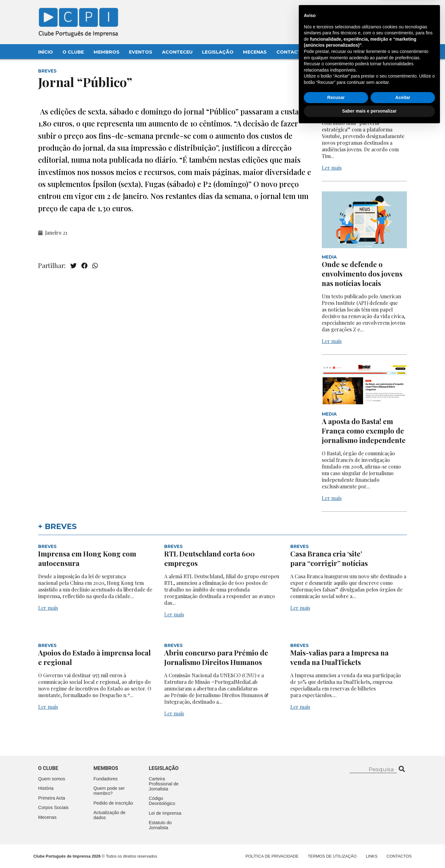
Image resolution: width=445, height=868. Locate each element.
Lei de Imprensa (165, 813)
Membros (107, 52)
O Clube (73, 52)
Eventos (141, 52)
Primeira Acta (52, 798)
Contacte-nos (388, 12)
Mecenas (255, 52)
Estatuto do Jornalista (160, 825)
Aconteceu (177, 52)
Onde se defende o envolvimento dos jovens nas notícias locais (362, 274)
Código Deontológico (162, 801)
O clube (48, 768)
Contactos (292, 52)
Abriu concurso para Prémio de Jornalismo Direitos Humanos (216, 657)
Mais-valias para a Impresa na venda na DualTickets (339, 657)
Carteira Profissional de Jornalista (164, 784)
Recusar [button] (336, 837)
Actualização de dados (110, 815)
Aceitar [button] (403, 837)
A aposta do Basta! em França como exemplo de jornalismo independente (364, 431)
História (46, 788)
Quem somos (52, 779)
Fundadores (106, 779)
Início (46, 52)
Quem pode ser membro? (109, 791)
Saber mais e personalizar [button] (370, 851)
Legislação (218, 52)
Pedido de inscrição (113, 803)
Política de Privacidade (272, 856)
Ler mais (332, 168)
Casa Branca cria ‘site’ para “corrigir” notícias (330, 558)
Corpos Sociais (53, 807)
